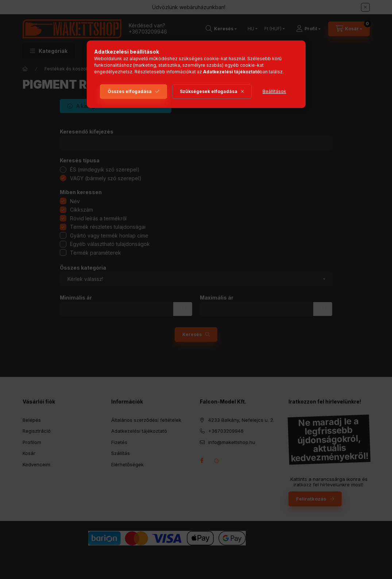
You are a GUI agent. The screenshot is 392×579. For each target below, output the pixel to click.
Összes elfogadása (130, 91)
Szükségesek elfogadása (209, 91)
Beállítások (274, 91)
